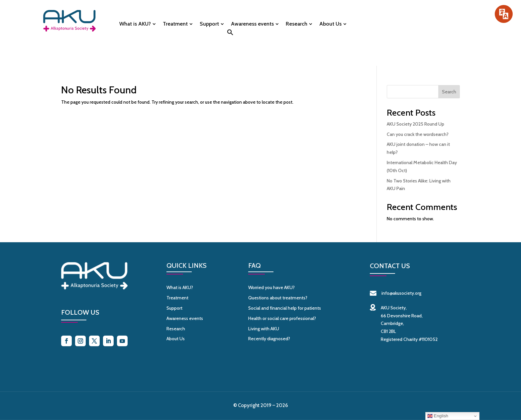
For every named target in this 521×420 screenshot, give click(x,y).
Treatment (175, 24)
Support (209, 24)
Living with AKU (264, 329)
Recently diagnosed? (269, 339)
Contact (449, 21)
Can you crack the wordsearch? (418, 134)
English (438, 416)
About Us (330, 24)
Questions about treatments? (278, 298)
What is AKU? (135, 24)
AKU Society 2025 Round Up (416, 124)
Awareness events (252, 24)
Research (297, 24)
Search (449, 92)
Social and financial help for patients (285, 308)
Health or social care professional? (282, 318)
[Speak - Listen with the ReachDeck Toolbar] (504, 14)
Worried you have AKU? (271, 287)
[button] (230, 34)
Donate (386, 21)
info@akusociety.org (396, 293)
